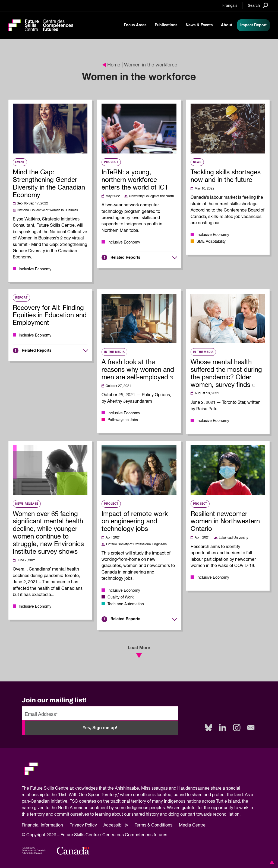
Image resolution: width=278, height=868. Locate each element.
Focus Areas (135, 25)
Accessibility (116, 825)
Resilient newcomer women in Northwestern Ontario (225, 522)
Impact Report (253, 25)
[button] (271, 862)
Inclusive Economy (35, 269)
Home (111, 65)
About (227, 25)
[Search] (258, 5)
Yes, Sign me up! (100, 728)
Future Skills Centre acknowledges (64, 789)
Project (111, 162)
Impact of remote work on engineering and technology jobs (135, 522)
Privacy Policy (83, 825)
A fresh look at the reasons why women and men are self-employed (138, 370)
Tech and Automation (126, 604)
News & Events (199, 25)
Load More (139, 652)
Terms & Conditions (154, 825)
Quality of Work (121, 597)
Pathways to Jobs (123, 420)
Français (230, 6)
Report (21, 298)
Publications (166, 25)
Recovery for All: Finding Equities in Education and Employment (50, 316)
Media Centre (192, 825)
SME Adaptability (211, 242)
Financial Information (42, 825)
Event (20, 162)
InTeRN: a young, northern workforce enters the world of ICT (135, 180)
